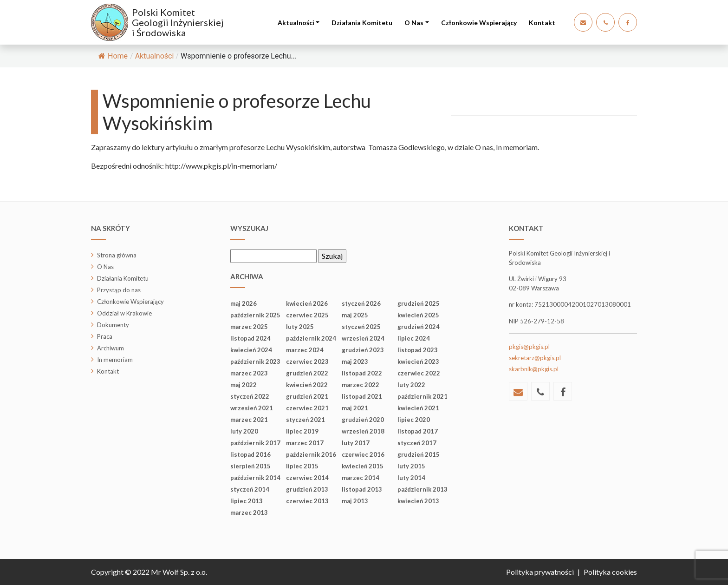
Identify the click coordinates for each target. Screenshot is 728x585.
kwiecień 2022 (307, 385)
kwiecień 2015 (363, 466)
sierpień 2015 (250, 466)
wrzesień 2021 (252, 408)
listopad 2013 (362, 489)
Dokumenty (113, 325)
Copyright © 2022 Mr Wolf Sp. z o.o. (149, 572)
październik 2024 (311, 338)
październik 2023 (255, 362)
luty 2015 (411, 466)
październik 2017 (255, 443)
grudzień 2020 (363, 420)
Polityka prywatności (540, 572)
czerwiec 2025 (307, 315)
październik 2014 (255, 478)
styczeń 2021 (305, 420)
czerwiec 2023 (307, 362)
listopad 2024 (250, 338)
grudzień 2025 (419, 303)
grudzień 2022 (307, 373)
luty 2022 (411, 385)
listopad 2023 (418, 350)
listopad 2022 (362, 373)
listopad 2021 (362, 396)
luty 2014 (411, 478)
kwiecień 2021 (418, 408)
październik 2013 (422, 489)
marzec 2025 (249, 327)
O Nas (414, 23)
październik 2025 (255, 315)
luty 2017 (356, 443)
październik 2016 (311, 454)
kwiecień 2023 (418, 362)
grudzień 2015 (419, 454)
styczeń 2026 (361, 303)
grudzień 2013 (307, 489)
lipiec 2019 (302, 431)
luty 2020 (244, 431)
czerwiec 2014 (307, 478)
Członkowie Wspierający (479, 23)
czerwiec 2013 (307, 501)
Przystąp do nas (119, 290)
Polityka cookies (610, 572)
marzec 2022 (361, 385)
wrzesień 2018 (363, 431)
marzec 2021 (249, 420)
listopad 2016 (250, 454)
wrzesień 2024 (363, 338)
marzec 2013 (249, 513)
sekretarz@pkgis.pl (535, 358)
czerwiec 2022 (419, 373)
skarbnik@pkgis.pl (534, 369)
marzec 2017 (305, 443)
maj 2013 (355, 501)
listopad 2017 (418, 431)
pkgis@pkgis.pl (529, 347)
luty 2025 (300, 327)
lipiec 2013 (247, 501)
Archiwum (110, 348)
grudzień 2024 (419, 327)
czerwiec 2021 (307, 408)
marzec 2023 (249, 373)
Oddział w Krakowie (124, 313)
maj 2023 (355, 362)
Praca (105, 336)
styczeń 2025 (361, 327)
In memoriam (115, 360)
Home (113, 56)
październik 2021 (422, 396)
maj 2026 (244, 303)
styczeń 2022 (250, 396)
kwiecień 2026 (307, 303)
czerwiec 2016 (363, 454)
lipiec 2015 (302, 466)
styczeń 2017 (417, 443)
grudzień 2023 (363, 350)
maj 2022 (244, 385)
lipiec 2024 (414, 338)
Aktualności (296, 23)
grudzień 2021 (307, 396)
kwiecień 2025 (418, 315)
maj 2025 (355, 315)
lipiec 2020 (414, 420)
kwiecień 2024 (251, 350)
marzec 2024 (305, 350)
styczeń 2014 (250, 489)
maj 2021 (355, 408)
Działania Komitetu (362, 23)
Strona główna (117, 255)
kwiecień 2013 (418, 501)
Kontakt (542, 23)
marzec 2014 (361, 478)
